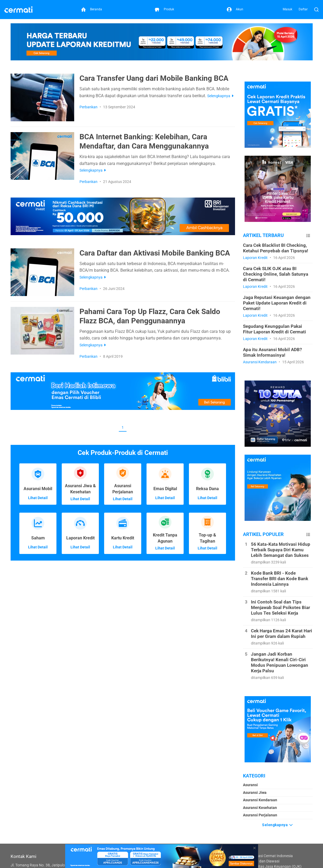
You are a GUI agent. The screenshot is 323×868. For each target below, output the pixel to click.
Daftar (303, 9)
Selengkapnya (278, 824)
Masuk (287, 9)
